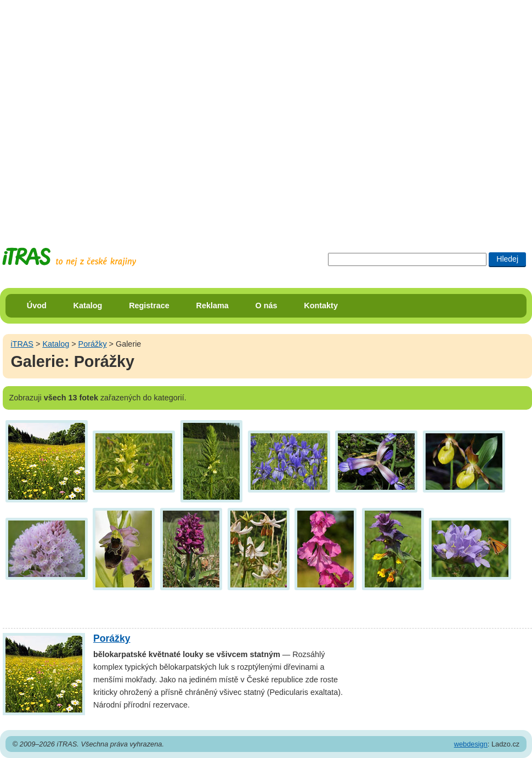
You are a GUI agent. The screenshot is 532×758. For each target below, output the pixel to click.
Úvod (37, 306)
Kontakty (321, 306)
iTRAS (22, 344)
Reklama (213, 306)
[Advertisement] (114, 114)
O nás (267, 306)
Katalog (88, 306)
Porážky (93, 344)
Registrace (149, 306)
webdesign (471, 744)
